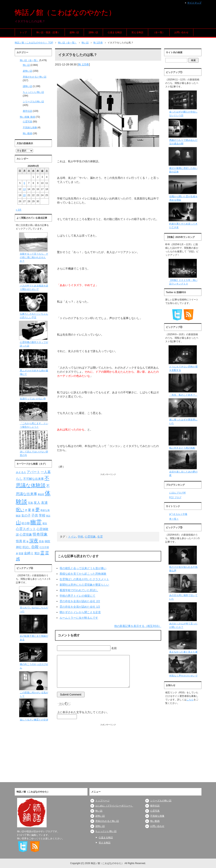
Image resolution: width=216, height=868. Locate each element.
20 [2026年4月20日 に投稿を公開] (24, 195)
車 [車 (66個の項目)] (17, 553)
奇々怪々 (174, 519)
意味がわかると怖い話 (35, 77)
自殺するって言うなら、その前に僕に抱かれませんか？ (34, 257)
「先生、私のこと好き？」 (183, 395)
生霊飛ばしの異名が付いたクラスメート (84, 579)
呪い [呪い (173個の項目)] (20, 510)
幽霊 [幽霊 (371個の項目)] (36, 522)
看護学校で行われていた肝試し (79, 590)
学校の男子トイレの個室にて (77, 596)
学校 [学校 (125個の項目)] (42, 515)
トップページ (102, 801)
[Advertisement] (108, 503)
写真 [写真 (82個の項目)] (30, 503)
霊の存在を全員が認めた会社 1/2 (80, 607)
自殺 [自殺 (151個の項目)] (35, 547)
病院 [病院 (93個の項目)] (47, 541)
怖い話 (26, 65)
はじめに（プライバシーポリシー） (114, 806)
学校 (80, 537)
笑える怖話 (137, 32)
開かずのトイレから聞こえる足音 (80, 612)
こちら (190, 700)
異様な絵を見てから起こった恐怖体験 (83, 574)
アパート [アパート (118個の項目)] (33, 472)
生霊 (100, 537)
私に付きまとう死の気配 (182, 448)
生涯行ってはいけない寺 (33, 399)
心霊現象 (90, 537)
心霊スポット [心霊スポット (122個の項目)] (26, 529)
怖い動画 (28, 133)
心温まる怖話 (115, 32)
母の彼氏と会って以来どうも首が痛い (83, 568)
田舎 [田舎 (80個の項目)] (41, 541)
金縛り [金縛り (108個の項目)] (29, 553)
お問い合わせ (181, 32)
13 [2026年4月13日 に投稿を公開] (24, 189)
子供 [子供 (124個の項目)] (35, 515)
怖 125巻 (84, 64)
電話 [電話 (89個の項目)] (37, 553)
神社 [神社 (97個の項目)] (19, 547)
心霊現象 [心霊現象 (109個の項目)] (26, 534)
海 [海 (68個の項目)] (27, 541)
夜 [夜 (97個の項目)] (33, 510)
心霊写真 (28, 122)
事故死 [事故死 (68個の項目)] (41, 494)
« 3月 (19, 210)
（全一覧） (159, 32)
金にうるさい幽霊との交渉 (34, 720)
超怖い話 (74, 32)
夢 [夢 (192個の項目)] (38, 510)
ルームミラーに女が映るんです (79, 618)
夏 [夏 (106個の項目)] (29, 510)
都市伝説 (28, 111)
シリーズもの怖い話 (33, 102)
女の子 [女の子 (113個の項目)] (26, 515)
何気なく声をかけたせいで (183, 676)
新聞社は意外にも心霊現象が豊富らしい (84, 585)
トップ (23, 32)
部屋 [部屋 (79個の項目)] (21, 553)
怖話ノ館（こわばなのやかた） (65, 12)
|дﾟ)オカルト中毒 (178, 514)
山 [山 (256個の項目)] (18, 522)
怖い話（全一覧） (29, 60)
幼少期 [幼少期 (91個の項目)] (26, 523)
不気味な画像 (30, 128)
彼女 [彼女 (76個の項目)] (45, 523)
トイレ (72, 537)
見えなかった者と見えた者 (183, 652)
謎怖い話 (93, 32)
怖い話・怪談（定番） (48, 32)
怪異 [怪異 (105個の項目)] (19, 541)
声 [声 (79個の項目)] (26, 510)
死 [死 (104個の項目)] (24, 541)
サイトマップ (194, 3)
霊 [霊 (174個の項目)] (42, 553)
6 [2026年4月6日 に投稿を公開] (24, 183)
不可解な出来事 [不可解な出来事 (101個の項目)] (34, 479)
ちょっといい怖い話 (33, 92)
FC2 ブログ (175, 497)
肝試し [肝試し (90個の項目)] (27, 547)
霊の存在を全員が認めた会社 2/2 (80, 601)
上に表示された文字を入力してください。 (83, 712)
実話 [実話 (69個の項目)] (48, 516)
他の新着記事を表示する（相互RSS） (138, 626)
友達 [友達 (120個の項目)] (44, 503)
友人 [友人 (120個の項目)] (37, 503)
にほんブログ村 (177, 493)
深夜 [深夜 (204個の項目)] (34, 541)
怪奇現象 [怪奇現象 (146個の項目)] (40, 534)
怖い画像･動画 (28, 117)
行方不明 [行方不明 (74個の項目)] (44, 547)
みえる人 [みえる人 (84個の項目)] (21, 472)
